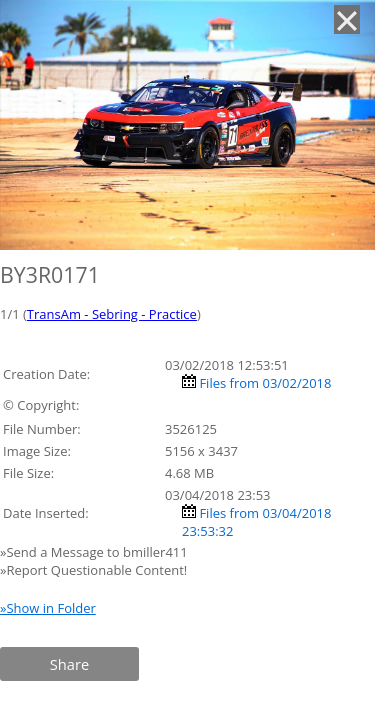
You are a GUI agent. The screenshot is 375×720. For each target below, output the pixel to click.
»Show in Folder (48, 608)
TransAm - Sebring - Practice (112, 314)
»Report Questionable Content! (93, 570)
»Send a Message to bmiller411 (95, 552)
